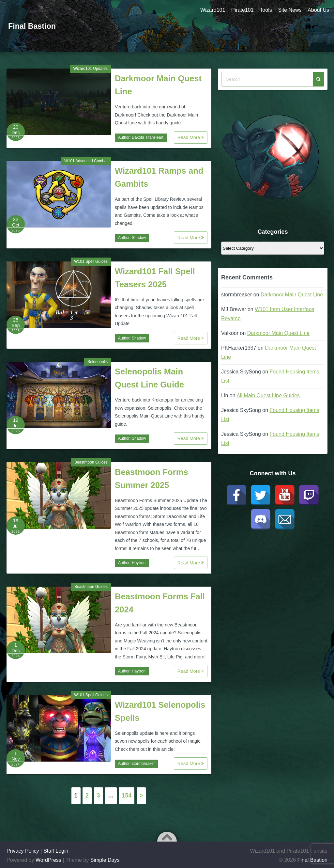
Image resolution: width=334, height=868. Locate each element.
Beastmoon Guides (91, 462)
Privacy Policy (23, 851)
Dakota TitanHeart (148, 137)
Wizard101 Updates (91, 69)
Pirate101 (241, 10)
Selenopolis (98, 362)
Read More (191, 137)
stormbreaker (143, 764)
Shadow (139, 238)
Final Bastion (33, 26)
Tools (265, 10)
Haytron (139, 563)
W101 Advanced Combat (86, 161)
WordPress (48, 860)
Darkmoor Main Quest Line (292, 295)
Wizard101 (211, 10)
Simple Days (105, 860)
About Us (318, 10)
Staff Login (56, 851)
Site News (289, 10)
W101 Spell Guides (91, 261)
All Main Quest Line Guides (268, 395)
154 (127, 796)
